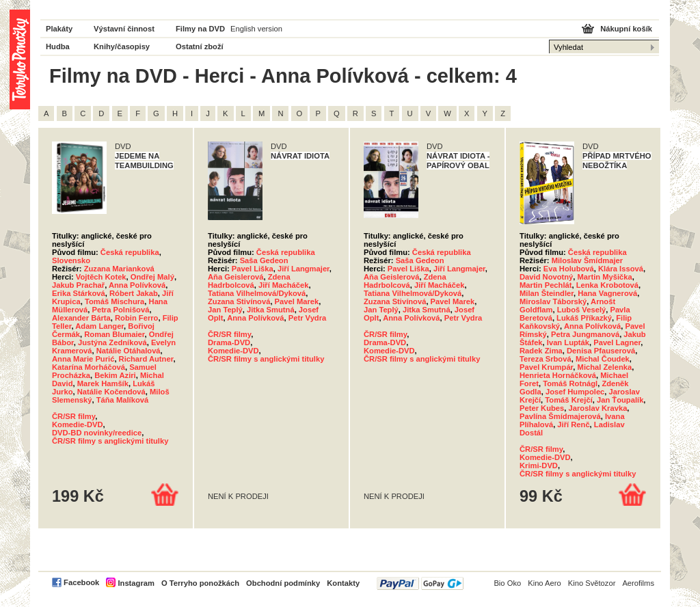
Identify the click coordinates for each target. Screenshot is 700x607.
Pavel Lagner (617, 342)
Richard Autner (146, 359)
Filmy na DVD (200, 29)
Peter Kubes (542, 408)
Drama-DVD (229, 342)
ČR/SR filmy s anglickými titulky (110, 441)
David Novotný (546, 277)
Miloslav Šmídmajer (587, 260)
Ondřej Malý (152, 277)
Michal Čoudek (603, 359)
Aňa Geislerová (235, 277)
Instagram (136, 583)
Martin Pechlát (546, 285)
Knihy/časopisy (122, 46)
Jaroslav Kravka (598, 408)
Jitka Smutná (271, 310)
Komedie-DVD (78, 424)
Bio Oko (507, 583)
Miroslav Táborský (553, 301)
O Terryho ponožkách (200, 583)
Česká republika (130, 252)
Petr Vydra (308, 318)
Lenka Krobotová (607, 285)
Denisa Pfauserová (601, 351)
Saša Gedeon (264, 260)
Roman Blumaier (114, 334)
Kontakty (343, 583)
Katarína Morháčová (89, 367)
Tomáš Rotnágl (570, 383)
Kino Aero (544, 583)
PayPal (420, 583)
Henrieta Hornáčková (558, 375)
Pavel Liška (253, 269)
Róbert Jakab (134, 293)
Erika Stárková (79, 293)
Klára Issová (621, 269)
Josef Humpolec (575, 392)
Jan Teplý (225, 310)
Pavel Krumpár (546, 367)
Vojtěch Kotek (101, 277)
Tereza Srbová (546, 359)
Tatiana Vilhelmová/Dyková (257, 293)
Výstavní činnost (124, 29)
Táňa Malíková (122, 400)
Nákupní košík (626, 29)
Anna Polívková (137, 285)
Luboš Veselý (582, 310)
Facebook (81, 582)
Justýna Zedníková (112, 342)
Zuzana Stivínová (239, 301)
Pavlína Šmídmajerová (560, 416)
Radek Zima (541, 351)
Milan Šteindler (547, 293)
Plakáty (59, 29)
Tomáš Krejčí (568, 400)
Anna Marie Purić (83, 359)
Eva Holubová (569, 269)
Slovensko (71, 260)
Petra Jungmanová (585, 334)
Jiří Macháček (283, 285)
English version (256, 29)
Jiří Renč (573, 424)
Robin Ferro (136, 318)
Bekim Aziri (115, 375)
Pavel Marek (297, 301)
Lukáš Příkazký (584, 318)
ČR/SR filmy (73, 416)
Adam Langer (99, 326)
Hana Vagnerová (607, 293)
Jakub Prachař (78, 285)
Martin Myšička (605, 277)
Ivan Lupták (568, 342)
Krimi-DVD (539, 466)
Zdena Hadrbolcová (249, 281)
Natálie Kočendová (111, 392)
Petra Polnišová (120, 310)
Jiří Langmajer (304, 269)
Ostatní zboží (200, 46)
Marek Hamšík (103, 383)
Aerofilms (638, 583)
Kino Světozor (592, 583)
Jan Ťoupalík (620, 400)
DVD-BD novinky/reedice (97, 433)
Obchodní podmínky (283, 583)
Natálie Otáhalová (129, 351)
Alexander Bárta (81, 318)
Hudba (58, 46)
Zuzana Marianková (119, 269)
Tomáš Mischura (115, 301)
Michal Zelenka (605, 367)
